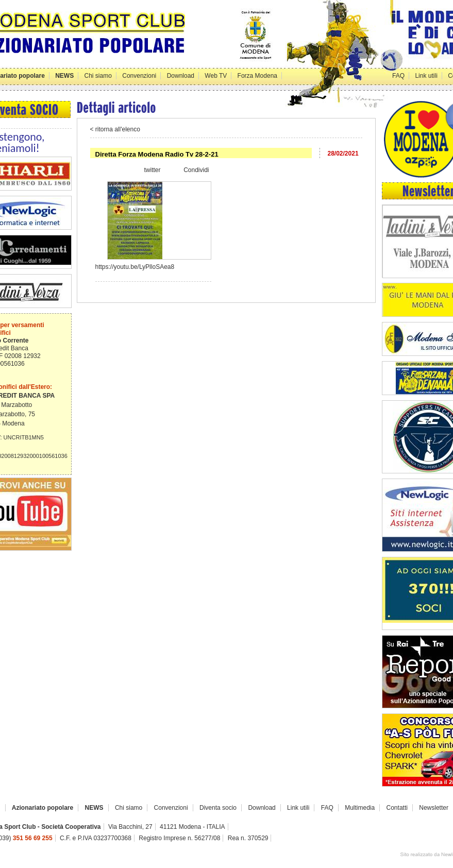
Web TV (216, 76)
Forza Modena (257, 76)
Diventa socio (218, 808)
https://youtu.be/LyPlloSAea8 (135, 267)
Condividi (196, 170)
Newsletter (434, 808)
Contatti (397, 808)
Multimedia (360, 808)
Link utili (426, 76)
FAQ (398, 76)
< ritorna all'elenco (115, 129)
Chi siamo (98, 76)
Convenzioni (139, 76)
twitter (152, 170)
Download (181, 76)
